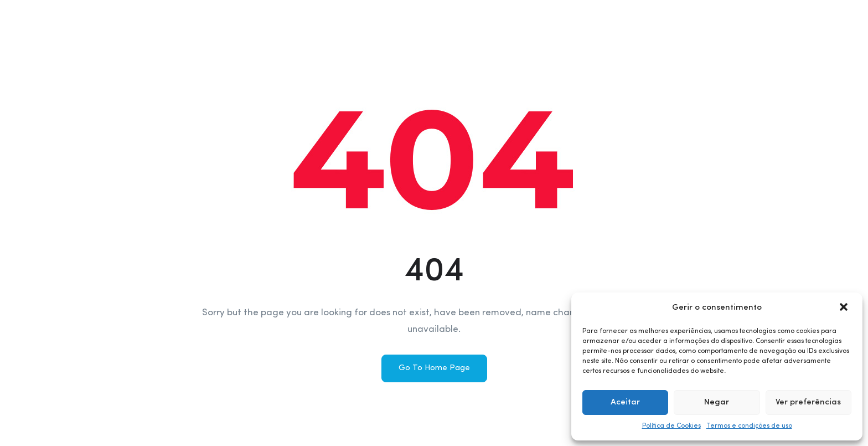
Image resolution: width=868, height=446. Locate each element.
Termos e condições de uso (749, 426)
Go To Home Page (434, 368)
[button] (845, 308)
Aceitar (625, 403)
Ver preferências (808, 403)
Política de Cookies (671, 426)
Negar (717, 403)
